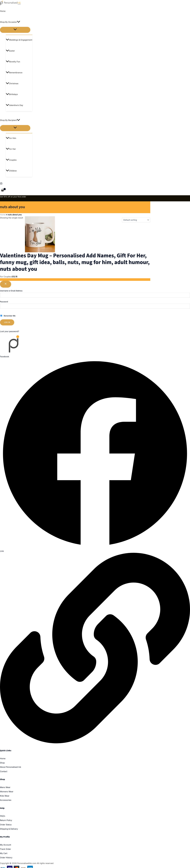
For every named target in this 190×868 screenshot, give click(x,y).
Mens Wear (5, 787)
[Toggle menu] (15, 30)
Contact (4, 771)
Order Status (6, 825)
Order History (6, 858)
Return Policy (6, 820)
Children (11, 171)
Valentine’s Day (14, 105)
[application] (19, 22)
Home (3, 11)
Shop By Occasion (10, 22)
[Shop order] (136, 220)
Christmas (12, 83)
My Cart (4, 853)
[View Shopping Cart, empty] (3, 190)
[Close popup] (6, 284)
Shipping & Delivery (9, 829)
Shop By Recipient (10, 120)
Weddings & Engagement (19, 40)
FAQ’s (3, 816)
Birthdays (12, 94)
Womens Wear (7, 792)
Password (4, 302)
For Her (11, 149)
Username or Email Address (11, 291)
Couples (11, 160)
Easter (10, 51)
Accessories (6, 800)
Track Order (5, 849)
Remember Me (8, 316)
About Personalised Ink (11, 767)
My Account (6, 845)
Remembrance (14, 73)
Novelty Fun (13, 62)
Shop (2, 763)
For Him (11, 138)
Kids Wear (5, 796)
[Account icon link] (1, 184)
